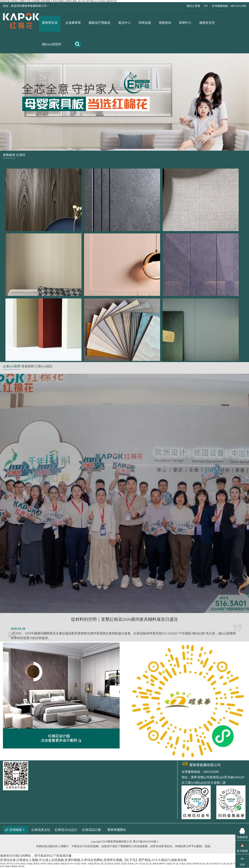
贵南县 (50, 864)
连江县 (149, 864)
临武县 (117, 864)
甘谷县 (77, 864)
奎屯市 (216, 864)
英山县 (104, 864)
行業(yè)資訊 (44, 366)
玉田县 (124, 864)
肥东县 (37, 864)
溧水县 (21, 866)
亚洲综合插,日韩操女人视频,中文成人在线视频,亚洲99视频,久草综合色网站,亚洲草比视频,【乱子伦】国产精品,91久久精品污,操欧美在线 (58, 1)
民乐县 (202, 864)
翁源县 (57, 864)
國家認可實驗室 (100, 23)
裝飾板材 (9, 155)
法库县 (189, 864)
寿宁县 (10, 864)
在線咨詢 (242, 833)
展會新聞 (28, 366)
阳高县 (110, 864)
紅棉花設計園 (91, 830)
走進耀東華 (73, 23)
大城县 (90, 864)
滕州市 (162, 864)
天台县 (223, 864)
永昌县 (169, 864)
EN (206, 6)
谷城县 (30, 864)
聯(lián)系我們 (52, 44)
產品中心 (124, 23)
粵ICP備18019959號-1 (146, 842)
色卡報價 (242, 851)
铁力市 (70, 864)
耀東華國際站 (117, 830)
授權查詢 (165, 23)
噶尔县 (97, 864)
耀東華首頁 (50, 23)
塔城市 (8, 866)
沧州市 (43, 864)
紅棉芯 (21, 155)
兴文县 (142, 864)
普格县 (63, 864)
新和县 (155, 864)
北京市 (16, 864)
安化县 (3, 864)
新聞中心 (185, 23)
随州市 (196, 864)
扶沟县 (131, 864)
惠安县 (23, 864)
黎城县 (14, 866)
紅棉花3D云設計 (66, 830)
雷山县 (229, 864)
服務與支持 (207, 23)
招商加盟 (145, 23)
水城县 (182, 864)
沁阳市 (83, 864)
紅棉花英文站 (41, 830)
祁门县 (175, 864)
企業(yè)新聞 (12, 366)
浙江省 (209, 864)
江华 (136, 864)
